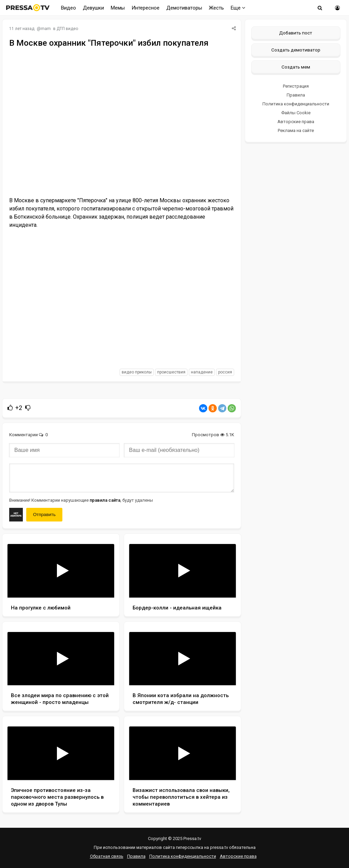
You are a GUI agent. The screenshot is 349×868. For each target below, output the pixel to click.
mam (46, 29)
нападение (202, 372)
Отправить (44, 514)
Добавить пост (296, 33)
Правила (296, 95)
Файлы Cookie (296, 113)
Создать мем (296, 67)
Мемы (118, 8)
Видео (69, 8)
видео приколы (137, 372)
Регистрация (296, 86)
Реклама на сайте (296, 130)
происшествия (171, 372)
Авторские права (296, 122)
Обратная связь (107, 856)
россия (225, 372)
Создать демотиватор (296, 50)
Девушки (93, 8)
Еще (238, 8)
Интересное (146, 8)
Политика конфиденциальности (296, 104)
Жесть (216, 8)
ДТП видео (67, 29)
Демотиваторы (184, 8)
